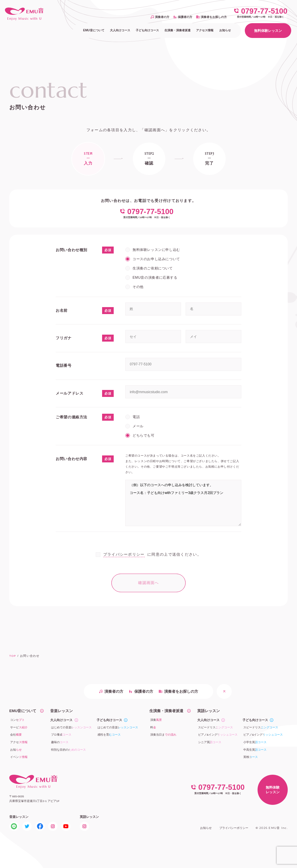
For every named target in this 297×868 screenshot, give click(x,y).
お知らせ (206, 828)
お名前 (62, 310)
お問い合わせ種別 (71, 250)
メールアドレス (69, 393)
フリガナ (64, 338)
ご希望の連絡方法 (71, 417)
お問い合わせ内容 (71, 459)
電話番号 (64, 365)
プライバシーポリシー (124, 554)
